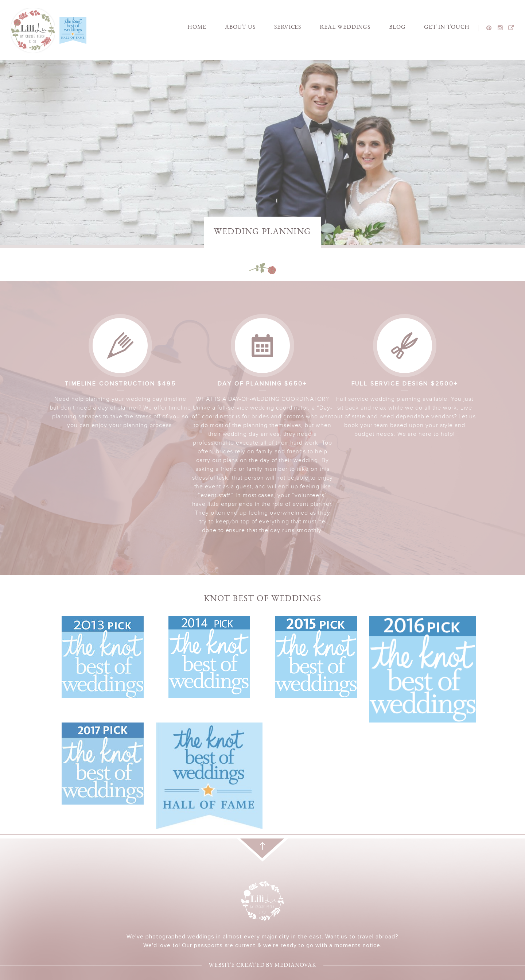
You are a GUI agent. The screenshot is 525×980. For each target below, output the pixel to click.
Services (288, 28)
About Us (240, 28)
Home (197, 28)
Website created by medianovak (262, 966)
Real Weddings (345, 28)
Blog (397, 28)
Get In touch (447, 28)
